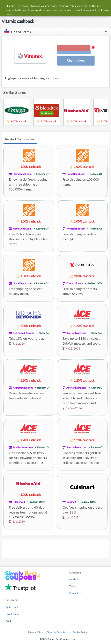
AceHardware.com (76, 333)
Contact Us (75, 593)
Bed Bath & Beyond (24, 333)
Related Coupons (20, 140)
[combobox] (60, 6)
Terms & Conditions (58, 632)
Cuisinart (71, 502)
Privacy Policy (35, 632)
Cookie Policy (80, 632)
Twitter (73, 586)
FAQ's (8, 621)
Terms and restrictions (74, 53)
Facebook (75, 579)
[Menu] (5, 6)
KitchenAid (19, 502)
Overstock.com (75, 284)
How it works (12, 614)
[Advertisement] (55, 549)
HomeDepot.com (22, 174)
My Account (11, 607)
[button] (55, 32)
